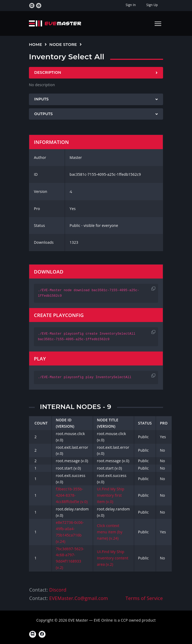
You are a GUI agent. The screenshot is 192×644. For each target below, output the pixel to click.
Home (36, 44)
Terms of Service (144, 598)
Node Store (63, 44)
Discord (58, 590)
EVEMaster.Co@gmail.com (79, 598)
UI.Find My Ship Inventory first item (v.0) (111, 495)
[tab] (96, 73)
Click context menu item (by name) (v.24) (110, 532)
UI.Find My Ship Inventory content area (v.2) (113, 558)
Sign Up (152, 5)
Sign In (131, 5)
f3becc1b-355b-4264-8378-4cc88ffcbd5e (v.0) (72, 495)
